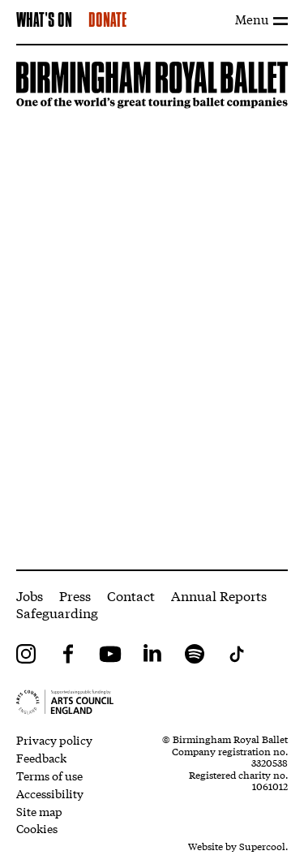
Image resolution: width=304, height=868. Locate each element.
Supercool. (263, 846)
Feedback (41, 758)
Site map (39, 811)
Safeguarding (57, 612)
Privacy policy (54, 740)
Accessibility (50, 793)
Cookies (37, 828)
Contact (131, 595)
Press (75, 595)
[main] (152, 307)
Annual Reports (219, 595)
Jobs (30, 595)
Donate (107, 21)
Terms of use (49, 776)
